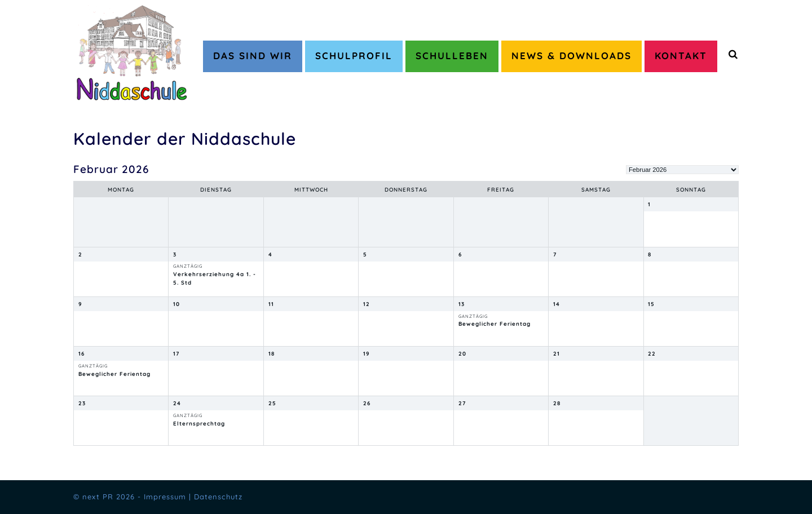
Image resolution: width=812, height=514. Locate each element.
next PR (98, 497)
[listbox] (682, 170)
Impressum (165, 497)
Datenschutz (218, 497)
